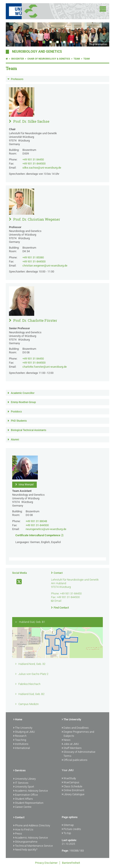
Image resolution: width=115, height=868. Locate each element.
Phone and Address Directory (32, 826)
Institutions (21, 744)
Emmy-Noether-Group (23, 402)
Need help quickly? (25, 850)
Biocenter (18, 59)
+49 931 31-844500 (34, 164)
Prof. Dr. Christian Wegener (36, 219)
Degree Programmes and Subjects (78, 734)
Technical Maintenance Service (33, 846)
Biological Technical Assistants (29, 430)
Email (58, 601)
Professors (17, 79)
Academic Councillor (23, 393)
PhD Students (19, 421)
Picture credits (71, 829)
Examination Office (26, 795)
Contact (58, 573)
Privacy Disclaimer (46, 863)
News (66, 740)
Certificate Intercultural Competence (38, 535)
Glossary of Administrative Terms (79, 754)
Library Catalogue (73, 795)
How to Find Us (23, 830)
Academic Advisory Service (31, 791)
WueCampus (71, 783)
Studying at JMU (24, 732)
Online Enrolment (73, 791)
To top (66, 833)
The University (23, 728)
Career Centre (22, 807)
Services (19, 771)
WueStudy (69, 779)
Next (102, 34)
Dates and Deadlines (75, 728)
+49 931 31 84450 (33, 159)
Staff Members (72, 748)
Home (18, 720)
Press (18, 834)
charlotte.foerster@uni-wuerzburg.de (45, 367)
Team (77, 59)
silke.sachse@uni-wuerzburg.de (42, 168)
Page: (65, 851)
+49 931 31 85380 (33, 257)
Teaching (20, 740)
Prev (13, 34)
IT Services (21, 783)
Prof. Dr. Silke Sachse (31, 121)
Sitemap (68, 825)
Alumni (15, 440)
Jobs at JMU (70, 744)
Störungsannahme (25, 842)
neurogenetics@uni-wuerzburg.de (46, 529)
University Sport (24, 787)
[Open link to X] (17, 582)
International (22, 748)
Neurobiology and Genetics (37, 52)
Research (20, 736)
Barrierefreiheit (71, 863)
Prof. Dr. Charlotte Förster (35, 320)
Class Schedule (72, 787)
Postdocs (16, 412)
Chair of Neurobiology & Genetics (49, 59)
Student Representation (28, 803)
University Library (24, 779)
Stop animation (98, 44)
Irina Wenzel (26, 484)
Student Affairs (23, 799)
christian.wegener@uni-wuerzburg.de (45, 266)
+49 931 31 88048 (36, 521)
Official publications (75, 760)
